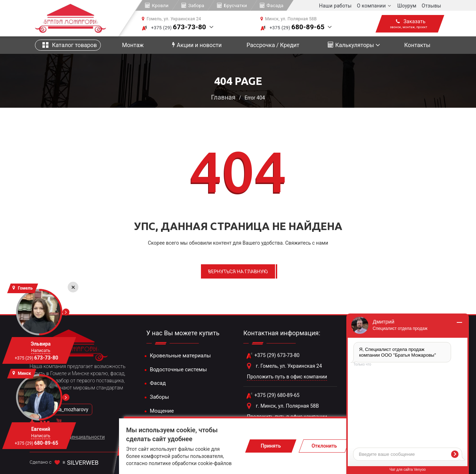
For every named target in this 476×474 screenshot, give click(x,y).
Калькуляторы (351, 45)
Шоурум (407, 6)
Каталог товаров (70, 45)
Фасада (275, 6)
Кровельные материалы (180, 356)
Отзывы (431, 6)
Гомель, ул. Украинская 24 (174, 19)
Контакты (417, 45)
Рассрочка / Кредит (273, 45)
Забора (196, 6)
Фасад (158, 383)
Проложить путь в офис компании (287, 377)
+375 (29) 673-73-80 (277, 355)
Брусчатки (235, 6)
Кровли (160, 6)
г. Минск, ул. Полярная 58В (287, 406)
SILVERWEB (83, 463)
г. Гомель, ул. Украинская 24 (289, 366)
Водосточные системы (178, 369)
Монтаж (133, 45)
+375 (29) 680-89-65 (277, 395)
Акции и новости (197, 45)
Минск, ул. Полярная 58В (291, 19)
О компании (371, 6)
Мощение (162, 411)
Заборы (160, 397)
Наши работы (335, 6)
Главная (223, 97)
